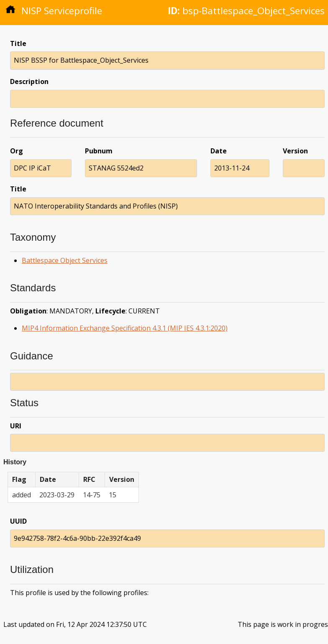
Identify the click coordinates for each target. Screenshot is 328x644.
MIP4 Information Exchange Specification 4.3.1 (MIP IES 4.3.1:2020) (125, 328)
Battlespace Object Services (65, 260)
